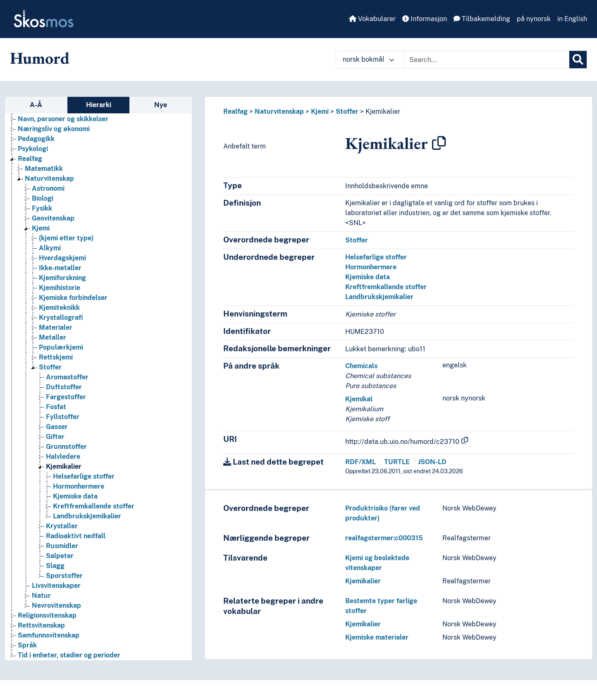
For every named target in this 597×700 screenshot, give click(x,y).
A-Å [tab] (36, 105)
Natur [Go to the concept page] (41, 596)
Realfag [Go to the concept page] (30, 159)
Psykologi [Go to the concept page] (33, 149)
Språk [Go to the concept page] (27, 645)
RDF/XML (361, 462)
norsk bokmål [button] (368, 59)
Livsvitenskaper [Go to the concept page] (56, 586)
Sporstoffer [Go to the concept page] (64, 576)
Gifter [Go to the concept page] (55, 437)
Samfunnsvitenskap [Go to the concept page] (49, 635)
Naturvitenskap (279, 111)
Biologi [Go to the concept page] (43, 198)
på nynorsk (534, 19)
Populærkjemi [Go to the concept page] (61, 347)
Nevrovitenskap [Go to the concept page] (56, 605)
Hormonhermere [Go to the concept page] (79, 486)
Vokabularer (372, 19)
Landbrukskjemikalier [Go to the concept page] (87, 516)
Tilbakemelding (482, 19)
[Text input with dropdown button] (487, 60)
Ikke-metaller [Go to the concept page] (60, 268)
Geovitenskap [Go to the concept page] (53, 218)
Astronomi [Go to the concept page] (48, 188)
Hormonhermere (371, 267)
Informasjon (425, 19)
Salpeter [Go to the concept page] (60, 556)
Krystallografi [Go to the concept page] (61, 318)
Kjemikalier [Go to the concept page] (64, 466)
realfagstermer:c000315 (384, 538)
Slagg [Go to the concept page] (55, 566)
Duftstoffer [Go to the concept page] (64, 387)
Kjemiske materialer (377, 637)
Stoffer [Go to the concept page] (50, 367)
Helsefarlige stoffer (376, 257)
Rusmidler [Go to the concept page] (62, 546)
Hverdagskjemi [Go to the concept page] (62, 258)
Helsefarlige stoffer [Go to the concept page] (84, 476)
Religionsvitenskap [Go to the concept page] (47, 615)
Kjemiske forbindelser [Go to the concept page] (73, 298)
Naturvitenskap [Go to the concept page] (49, 179)
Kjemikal (359, 399)
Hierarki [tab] (99, 105)
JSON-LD (432, 462)
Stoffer (347, 111)
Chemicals (361, 366)
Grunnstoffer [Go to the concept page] (66, 447)
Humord (40, 58)
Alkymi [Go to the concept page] (50, 248)
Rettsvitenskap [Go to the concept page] (41, 625)
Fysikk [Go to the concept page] (42, 208)
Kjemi (320, 111)
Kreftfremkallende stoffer (386, 287)
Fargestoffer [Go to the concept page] (66, 397)
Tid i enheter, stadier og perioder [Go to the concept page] (69, 655)
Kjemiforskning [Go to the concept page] (62, 278)
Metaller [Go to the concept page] (53, 337)
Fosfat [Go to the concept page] (56, 407)
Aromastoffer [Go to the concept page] (67, 377)
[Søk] (578, 60)
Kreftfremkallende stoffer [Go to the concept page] (94, 506)
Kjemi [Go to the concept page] (41, 228)
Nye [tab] (161, 105)
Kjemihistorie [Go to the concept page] (60, 288)
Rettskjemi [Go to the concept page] (56, 357)
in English (572, 19)
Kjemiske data (368, 277)
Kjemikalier (383, 111)
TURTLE (397, 462)
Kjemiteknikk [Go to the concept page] (59, 308)
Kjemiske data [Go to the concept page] (75, 496)
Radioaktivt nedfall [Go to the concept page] (76, 536)
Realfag (235, 111)
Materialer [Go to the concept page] (56, 327)
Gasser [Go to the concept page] (57, 427)
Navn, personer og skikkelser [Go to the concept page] (63, 119)
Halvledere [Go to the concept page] (63, 457)
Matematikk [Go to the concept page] (44, 169)
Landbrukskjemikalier (379, 297)
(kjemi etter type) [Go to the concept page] (66, 238)
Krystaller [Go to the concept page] (62, 526)
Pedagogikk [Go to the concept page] (36, 139)
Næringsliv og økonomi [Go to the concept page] (54, 129)
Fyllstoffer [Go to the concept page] (63, 417)
